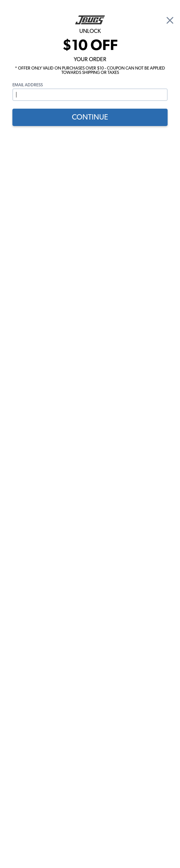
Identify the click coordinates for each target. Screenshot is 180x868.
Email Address (28, 85)
